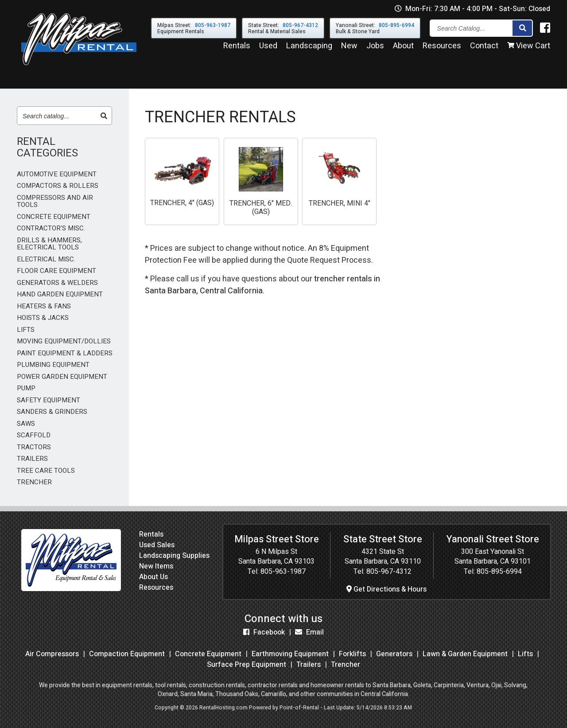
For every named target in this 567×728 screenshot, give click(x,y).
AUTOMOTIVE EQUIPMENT (57, 174)
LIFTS (26, 330)
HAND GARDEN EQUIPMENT (60, 294)
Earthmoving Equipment (290, 654)
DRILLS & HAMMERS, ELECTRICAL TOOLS (49, 244)
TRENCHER (34, 482)
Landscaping (309, 48)
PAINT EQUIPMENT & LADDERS (65, 353)
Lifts (525, 654)
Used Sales (157, 545)
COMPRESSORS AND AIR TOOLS (55, 201)
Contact (484, 48)
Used (268, 48)
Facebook (264, 632)
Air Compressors (52, 654)
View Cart (529, 48)
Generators (394, 654)
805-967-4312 (389, 572)
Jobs (375, 48)
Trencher (346, 665)
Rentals (237, 48)
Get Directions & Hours (386, 589)
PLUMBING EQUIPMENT (53, 365)
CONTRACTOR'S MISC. (51, 228)
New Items (156, 566)
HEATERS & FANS (44, 306)
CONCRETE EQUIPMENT (54, 217)
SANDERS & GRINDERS (52, 412)
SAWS (26, 424)
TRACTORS (34, 447)
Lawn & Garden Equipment (465, 654)
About (403, 48)
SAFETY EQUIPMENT (49, 400)
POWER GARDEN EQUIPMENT (62, 377)
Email (309, 632)
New (349, 48)
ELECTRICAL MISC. (46, 259)
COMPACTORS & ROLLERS (58, 186)
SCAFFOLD (34, 435)
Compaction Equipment (127, 654)
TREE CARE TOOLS (46, 471)
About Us (153, 577)
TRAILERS (32, 459)
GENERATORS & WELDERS (57, 283)
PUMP (26, 388)
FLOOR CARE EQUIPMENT (56, 271)
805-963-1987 (283, 572)
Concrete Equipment (208, 654)
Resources (442, 48)
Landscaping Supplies (174, 556)
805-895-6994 (499, 572)
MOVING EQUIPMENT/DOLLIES (64, 341)
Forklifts (352, 654)
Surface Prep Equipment (247, 665)
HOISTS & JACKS (43, 318)
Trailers (309, 665)
